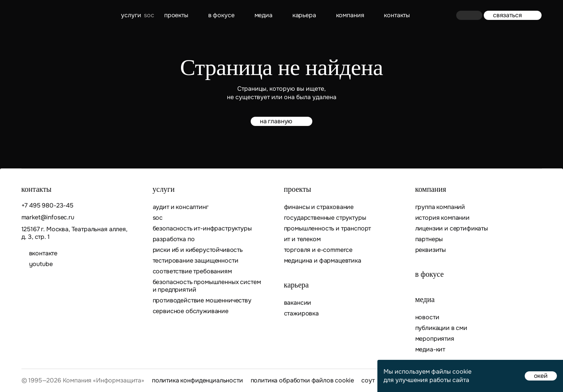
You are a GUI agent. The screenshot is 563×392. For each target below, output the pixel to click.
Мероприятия (435, 339)
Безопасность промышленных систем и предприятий (207, 286)
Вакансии (298, 303)
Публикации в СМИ (441, 328)
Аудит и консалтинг (181, 207)
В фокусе (221, 15)
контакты (397, 15)
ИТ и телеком (302, 239)
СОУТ (368, 381)
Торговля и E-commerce (318, 250)
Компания (350, 15)
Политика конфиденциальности (197, 381)
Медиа (264, 15)
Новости (427, 317)
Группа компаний (440, 207)
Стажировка (301, 314)
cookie (462, 372)
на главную (281, 121)
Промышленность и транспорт (328, 229)
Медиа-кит (430, 350)
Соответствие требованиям (192, 271)
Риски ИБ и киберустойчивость (198, 250)
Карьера (304, 15)
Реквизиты (431, 250)
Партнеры (429, 239)
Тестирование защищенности (196, 261)
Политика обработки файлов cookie (302, 381)
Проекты (176, 15)
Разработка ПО (175, 239)
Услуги (131, 15)
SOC (158, 218)
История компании (442, 218)
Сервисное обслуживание (191, 311)
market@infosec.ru (48, 217)
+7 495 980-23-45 (47, 206)
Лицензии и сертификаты (452, 229)
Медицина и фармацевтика (323, 261)
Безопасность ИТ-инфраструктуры (202, 229)
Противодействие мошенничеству (202, 301)
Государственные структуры (325, 218)
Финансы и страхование (319, 207)
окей (541, 376)
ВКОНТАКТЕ (43, 253)
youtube (41, 264)
